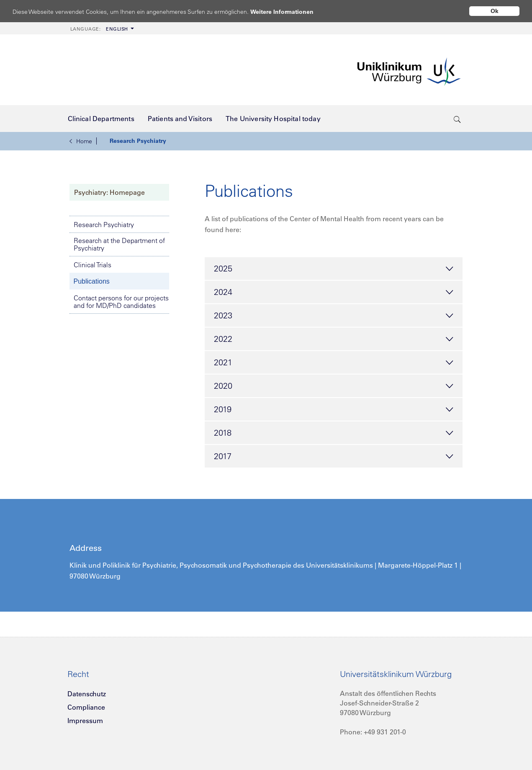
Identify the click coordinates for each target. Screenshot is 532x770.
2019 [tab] (334, 410)
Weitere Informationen (290, 12)
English (99, 29)
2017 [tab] (334, 457)
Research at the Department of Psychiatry (119, 244)
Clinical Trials (93, 265)
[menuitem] (102, 28)
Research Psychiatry (138, 141)
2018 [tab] (334, 433)
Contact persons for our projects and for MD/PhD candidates (121, 302)
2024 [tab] (334, 292)
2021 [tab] (334, 363)
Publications (92, 281)
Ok (495, 11)
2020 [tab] (334, 386)
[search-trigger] (457, 119)
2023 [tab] (334, 316)
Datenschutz (87, 694)
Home (81, 141)
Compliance (86, 707)
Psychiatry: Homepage (109, 192)
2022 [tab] (334, 339)
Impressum (85, 721)
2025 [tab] (334, 269)
